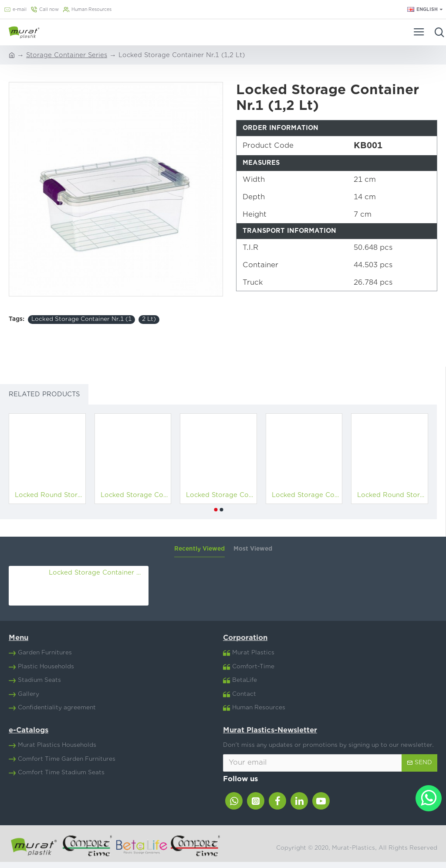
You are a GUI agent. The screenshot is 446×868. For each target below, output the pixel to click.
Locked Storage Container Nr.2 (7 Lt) (220, 495)
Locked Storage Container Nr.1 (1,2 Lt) (97, 573)
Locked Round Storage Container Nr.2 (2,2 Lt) (391, 495)
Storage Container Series (67, 55)
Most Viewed (253, 549)
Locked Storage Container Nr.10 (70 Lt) (135, 495)
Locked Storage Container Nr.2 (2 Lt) (306, 495)
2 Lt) (149, 319)
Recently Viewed (199, 549)
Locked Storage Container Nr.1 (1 (81, 319)
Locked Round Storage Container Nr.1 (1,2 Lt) (49, 495)
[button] (216, 510)
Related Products (44, 394)
